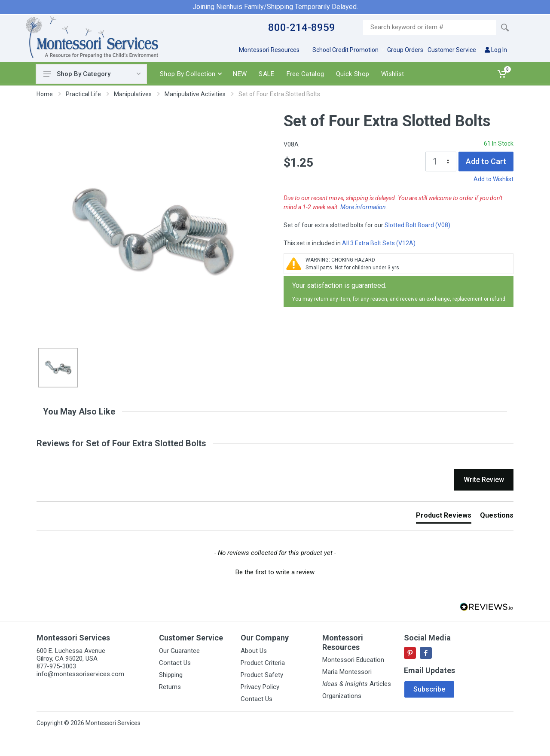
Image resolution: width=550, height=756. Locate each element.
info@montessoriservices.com (80, 674)
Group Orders (405, 50)
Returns (170, 687)
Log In (496, 50)
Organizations (342, 696)
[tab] (444, 517)
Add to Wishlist (493, 179)
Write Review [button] (484, 480)
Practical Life (83, 94)
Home (45, 94)
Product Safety (262, 675)
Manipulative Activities (195, 94)
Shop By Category (92, 74)
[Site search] (430, 27)
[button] (275, 571)
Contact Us (175, 663)
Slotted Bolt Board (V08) (417, 225)
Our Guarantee (179, 651)
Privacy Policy (260, 687)
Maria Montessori (347, 672)
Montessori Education (353, 660)
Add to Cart (486, 161)
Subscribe (429, 689)
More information (363, 207)
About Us (254, 651)
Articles (357, 684)
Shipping (171, 675)
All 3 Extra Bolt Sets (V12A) (379, 243)
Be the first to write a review (275, 572)
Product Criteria (263, 663)
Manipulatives (133, 94)
